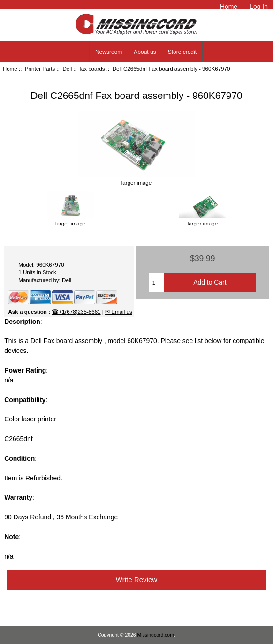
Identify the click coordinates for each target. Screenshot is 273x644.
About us (145, 52)
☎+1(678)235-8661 (76, 311)
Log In (259, 7)
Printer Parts (40, 69)
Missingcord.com (156, 635)
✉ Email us (119, 311)
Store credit (182, 52)
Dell (67, 69)
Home (229, 7)
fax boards (92, 69)
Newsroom (109, 52)
